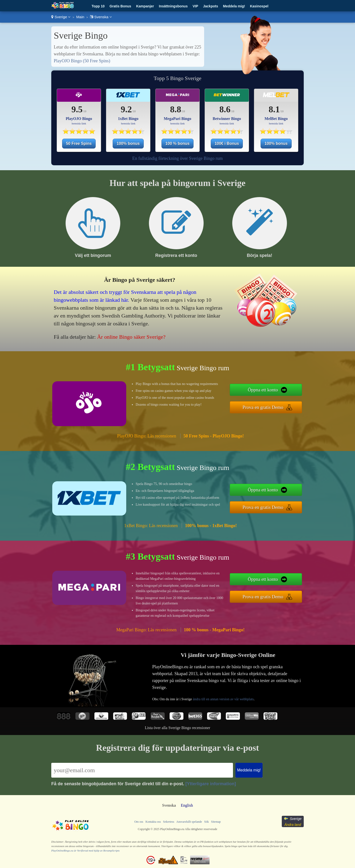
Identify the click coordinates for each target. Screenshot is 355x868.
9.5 (77, 109)
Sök (206, 822)
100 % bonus (177, 143)
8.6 (225, 109)
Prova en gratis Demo (263, 407)
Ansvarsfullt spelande (189, 822)
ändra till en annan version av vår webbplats (223, 699)
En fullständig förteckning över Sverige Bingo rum (178, 158)
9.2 (126, 109)
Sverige (61, 17)
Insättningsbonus (173, 6)
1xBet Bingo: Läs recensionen (151, 526)
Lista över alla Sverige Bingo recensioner (177, 728)
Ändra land (293, 825)
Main (80, 17)
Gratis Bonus (120, 6)
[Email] (142, 770)
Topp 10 (98, 6)
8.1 (274, 109)
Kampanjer (145, 6)
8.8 (176, 109)
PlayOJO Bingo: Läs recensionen (147, 436)
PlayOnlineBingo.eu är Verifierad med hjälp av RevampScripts (85, 851)
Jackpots (211, 6)
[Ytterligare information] (211, 784)
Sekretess (169, 822)
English (187, 805)
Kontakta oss (153, 822)
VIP (195, 6)
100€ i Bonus (227, 143)
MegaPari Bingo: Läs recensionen (146, 630)
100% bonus (128, 143)
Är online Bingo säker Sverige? (131, 337)
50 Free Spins (79, 143)
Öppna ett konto (263, 390)
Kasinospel (259, 6)
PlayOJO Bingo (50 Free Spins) (82, 61)
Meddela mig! (234, 6)
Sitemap (216, 822)
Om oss (139, 822)
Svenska (101, 17)
